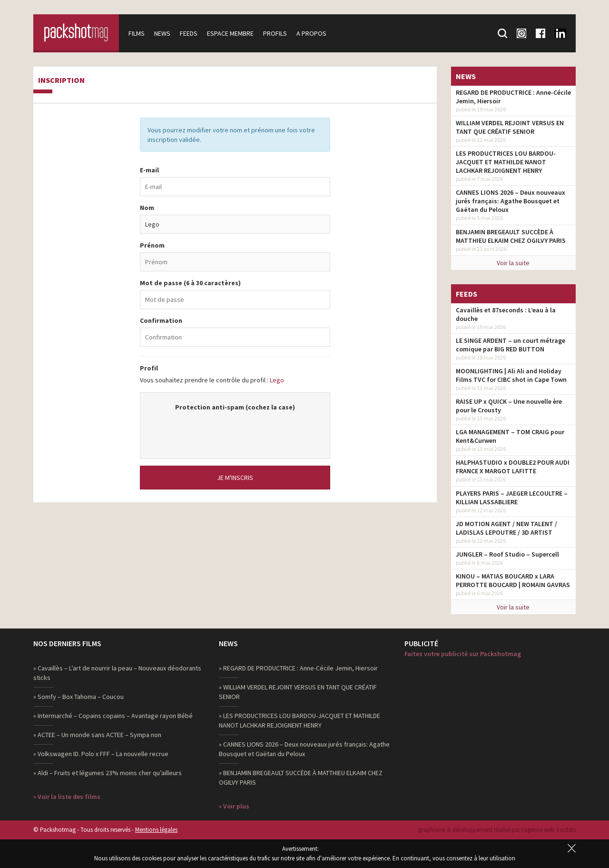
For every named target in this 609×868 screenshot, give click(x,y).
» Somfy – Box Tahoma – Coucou (79, 697)
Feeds (189, 33)
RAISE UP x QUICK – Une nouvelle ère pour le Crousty (509, 406)
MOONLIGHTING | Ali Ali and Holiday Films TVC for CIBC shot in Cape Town (511, 375)
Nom (147, 208)
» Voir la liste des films (67, 797)
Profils (275, 33)
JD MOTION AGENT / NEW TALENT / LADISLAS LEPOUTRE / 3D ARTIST (506, 528)
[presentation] (235, 430)
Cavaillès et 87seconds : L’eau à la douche (506, 314)
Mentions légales (156, 830)
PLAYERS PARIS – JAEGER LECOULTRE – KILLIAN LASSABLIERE (512, 498)
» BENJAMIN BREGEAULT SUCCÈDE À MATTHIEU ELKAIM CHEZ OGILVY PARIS (301, 778)
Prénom (152, 245)
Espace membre (230, 33)
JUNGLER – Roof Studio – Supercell (507, 554)
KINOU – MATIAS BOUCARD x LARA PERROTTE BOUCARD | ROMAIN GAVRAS (513, 580)
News (162, 33)
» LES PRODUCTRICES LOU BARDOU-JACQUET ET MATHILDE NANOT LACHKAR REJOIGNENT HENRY (300, 720)
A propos (311, 33)
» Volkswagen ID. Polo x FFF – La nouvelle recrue (101, 754)
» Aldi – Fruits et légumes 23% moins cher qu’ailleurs (108, 773)
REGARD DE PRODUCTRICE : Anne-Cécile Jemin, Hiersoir (513, 97)
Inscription (61, 80)
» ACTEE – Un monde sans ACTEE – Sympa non (97, 735)
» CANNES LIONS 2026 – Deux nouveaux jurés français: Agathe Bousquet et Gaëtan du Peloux (304, 749)
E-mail (149, 170)
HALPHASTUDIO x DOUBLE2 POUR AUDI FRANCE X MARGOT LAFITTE (513, 467)
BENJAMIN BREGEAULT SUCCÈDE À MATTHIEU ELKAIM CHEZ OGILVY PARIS (511, 236)
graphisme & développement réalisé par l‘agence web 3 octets (497, 830)
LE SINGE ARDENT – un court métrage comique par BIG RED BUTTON (511, 345)
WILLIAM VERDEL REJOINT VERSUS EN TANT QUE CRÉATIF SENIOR (510, 127)
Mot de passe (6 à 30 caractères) (190, 283)
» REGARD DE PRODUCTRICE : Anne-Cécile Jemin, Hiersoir (298, 668)
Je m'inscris (235, 478)
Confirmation (161, 320)
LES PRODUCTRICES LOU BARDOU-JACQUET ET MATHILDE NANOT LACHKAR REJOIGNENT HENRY (506, 162)
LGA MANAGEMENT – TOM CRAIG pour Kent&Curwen (510, 436)
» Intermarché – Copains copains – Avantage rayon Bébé (113, 716)
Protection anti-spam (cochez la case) (235, 407)
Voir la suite (513, 263)
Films (137, 33)
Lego (277, 380)
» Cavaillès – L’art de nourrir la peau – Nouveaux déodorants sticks (117, 673)
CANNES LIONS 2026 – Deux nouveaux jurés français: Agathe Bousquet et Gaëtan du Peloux (511, 201)
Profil (149, 368)
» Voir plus (234, 806)
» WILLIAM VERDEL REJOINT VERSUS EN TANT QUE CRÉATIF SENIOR (298, 692)
